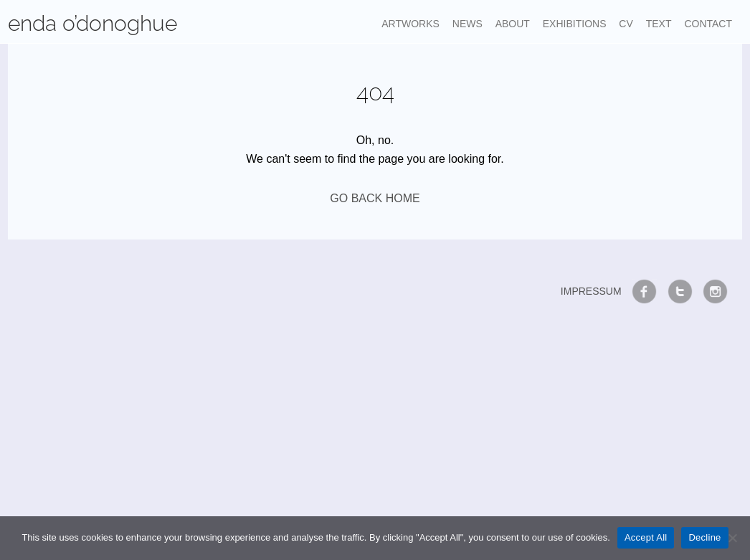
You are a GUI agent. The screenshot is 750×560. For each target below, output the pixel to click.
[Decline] (732, 538)
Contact (708, 24)
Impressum (591, 291)
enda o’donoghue (92, 23)
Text (659, 24)
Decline (704, 537)
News (467, 24)
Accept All (646, 537)
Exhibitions (575, 24)
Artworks (410, 24)
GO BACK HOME (375, 198)
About (513, 24)
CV (626, 24)
